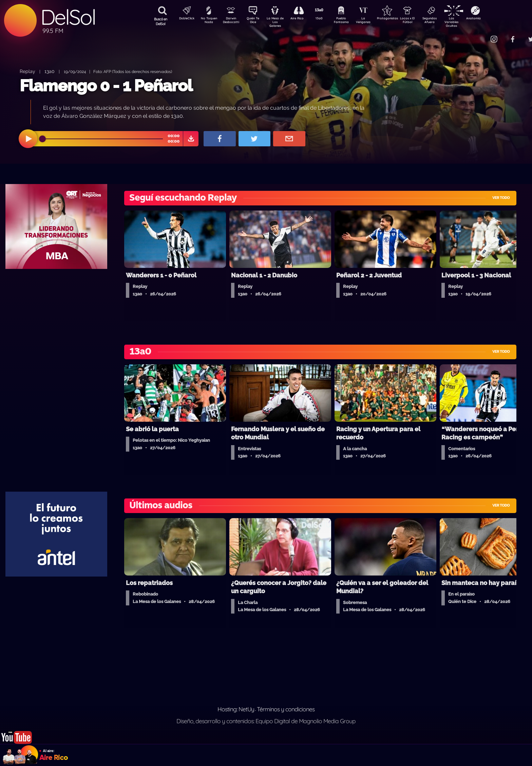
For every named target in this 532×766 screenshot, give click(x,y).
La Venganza (374, 21)
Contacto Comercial (480, 35)
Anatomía (493, 19)
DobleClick (184, 19)
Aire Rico (303, 19)
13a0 (327, 19)
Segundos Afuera (445, 21)
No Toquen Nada (208, 21)
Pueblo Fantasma (350, 21)
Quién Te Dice (256, 21)
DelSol (68, 17)
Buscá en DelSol (161, 21)
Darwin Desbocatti (232, 21)
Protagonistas (398, 19)
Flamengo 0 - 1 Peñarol (106, 86)
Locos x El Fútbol (422, 21)
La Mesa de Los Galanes (279, 22)
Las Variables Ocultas (469, 22)
